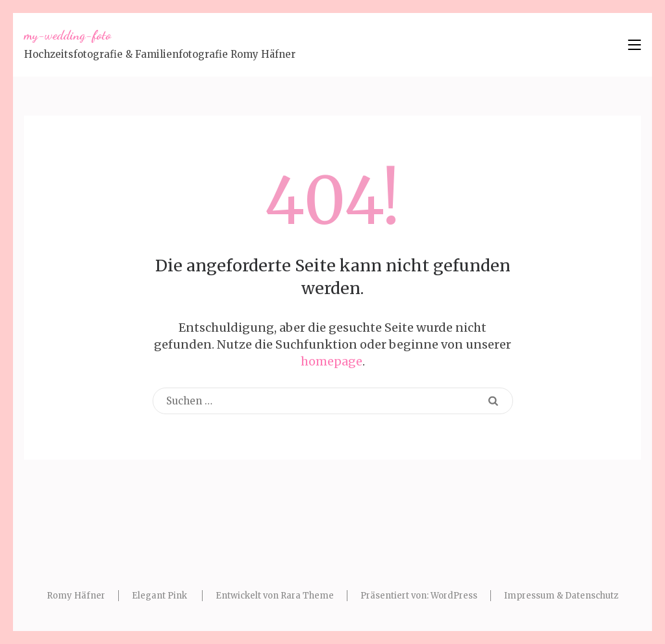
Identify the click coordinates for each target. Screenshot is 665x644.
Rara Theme (307, 596)
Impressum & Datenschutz (561, 596)
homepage (332, 361)
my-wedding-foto (68, 35)
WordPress (454, 596)
